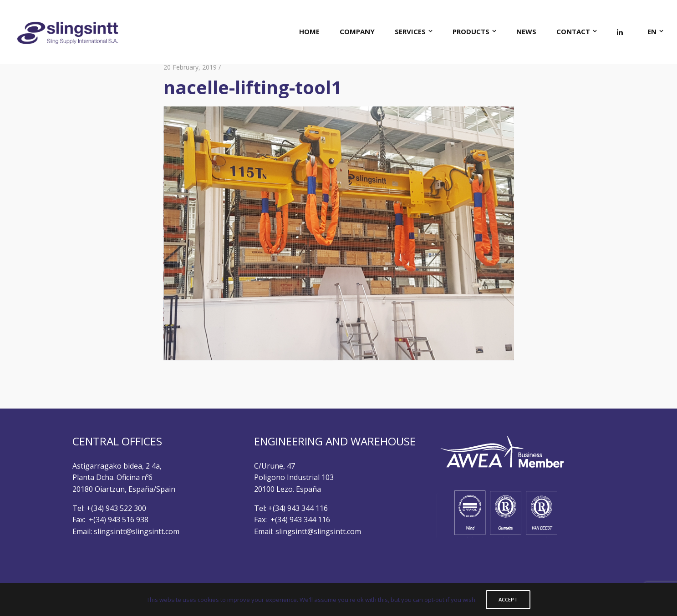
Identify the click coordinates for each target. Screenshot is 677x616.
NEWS (526, 31)
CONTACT (573, 31)
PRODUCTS (471, 31)
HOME (309, 31)
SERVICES (410, 31)
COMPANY (357, 31)
